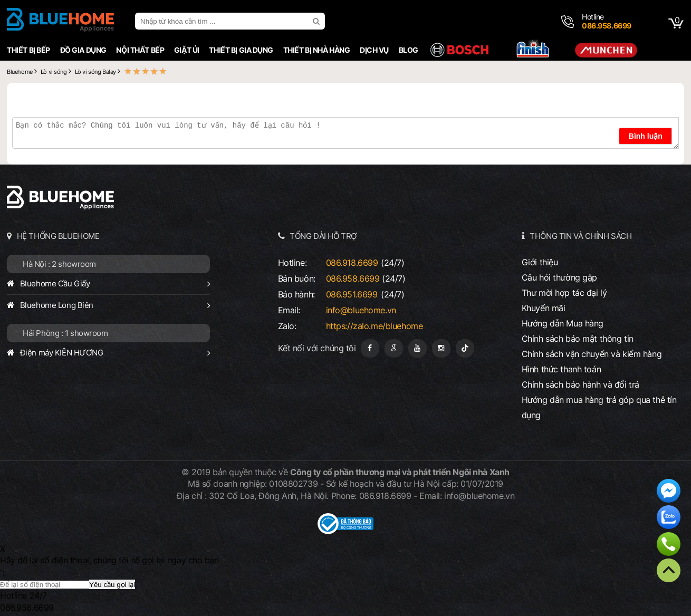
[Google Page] (394, 348)
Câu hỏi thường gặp (559, 277)
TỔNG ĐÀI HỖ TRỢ (323, 236)
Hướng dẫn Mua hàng (563, 323)
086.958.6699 (353, 278)
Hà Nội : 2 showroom (59, 264)
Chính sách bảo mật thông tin (578, 339)
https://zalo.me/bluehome (375, 326)
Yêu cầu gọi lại (112, 585)
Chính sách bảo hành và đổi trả (580, 384)
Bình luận (646, 136)
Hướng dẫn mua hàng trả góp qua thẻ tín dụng (599, 407)
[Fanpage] (370, 348)
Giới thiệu (540, 262)
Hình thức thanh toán (561, 369)
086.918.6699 (352, 263)
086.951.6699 (352, 294)
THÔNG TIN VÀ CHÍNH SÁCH (580, 236)
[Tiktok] (465, 348)
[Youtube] (418, 348)
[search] (318, 21)
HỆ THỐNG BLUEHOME (58, 236)
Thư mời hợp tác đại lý (564, 293)
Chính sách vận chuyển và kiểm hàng (592, 354)
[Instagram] (441, 348)
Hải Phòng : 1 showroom (65, 333)
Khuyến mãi (544, 308)
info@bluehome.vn (361, 310)
